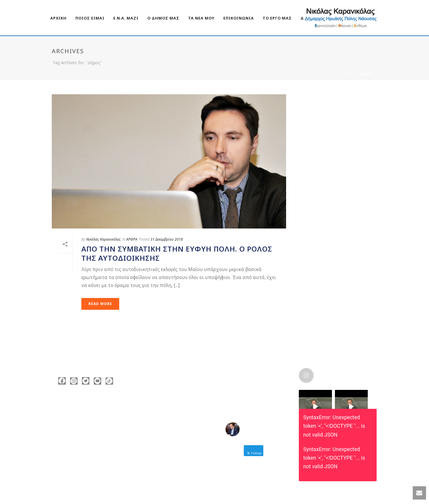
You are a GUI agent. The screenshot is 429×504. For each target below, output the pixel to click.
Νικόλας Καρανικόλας (103, 239)
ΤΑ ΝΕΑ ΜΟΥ (201, 18)
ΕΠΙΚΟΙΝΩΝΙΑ (239, 18)
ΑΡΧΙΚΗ (58, 18)
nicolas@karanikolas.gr (90, 432)
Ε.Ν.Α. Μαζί (126, 18)
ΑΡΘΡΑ (132, 239)
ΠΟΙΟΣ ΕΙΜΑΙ (90, 18)
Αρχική (349, 74)
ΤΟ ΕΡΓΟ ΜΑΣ (277, 18)
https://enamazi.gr (86, 441)
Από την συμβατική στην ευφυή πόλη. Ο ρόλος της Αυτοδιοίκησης (177, 253)
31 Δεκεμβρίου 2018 (167, 239)
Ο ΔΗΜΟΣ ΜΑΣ (163, 18)
